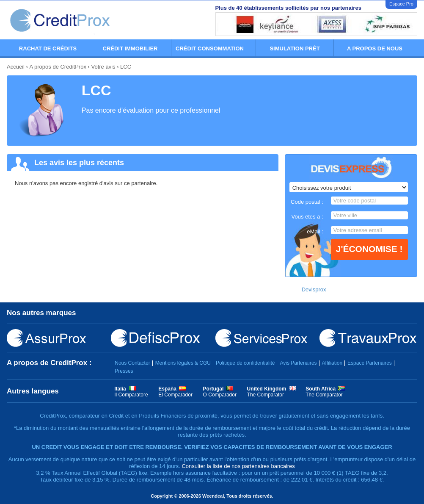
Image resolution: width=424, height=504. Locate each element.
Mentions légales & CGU (183, 363)
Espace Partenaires (370, 363)
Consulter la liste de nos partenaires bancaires (238, 466)
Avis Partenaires (298, 363)
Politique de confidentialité (245, 363)
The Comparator (266, 395)
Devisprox (314, 289)
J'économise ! (369, 249)
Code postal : (307, 202)
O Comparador (220, 395)
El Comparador (175, 395)
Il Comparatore (131, 395)
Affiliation (332, 363)
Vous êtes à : (307, 217)
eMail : (315, 231)
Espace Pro (401, 4)
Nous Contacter (132, 363)
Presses (124, 371)
